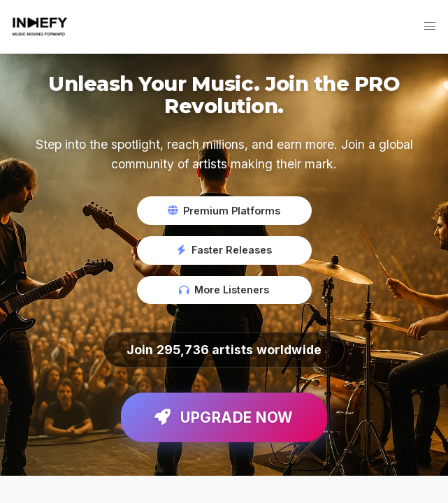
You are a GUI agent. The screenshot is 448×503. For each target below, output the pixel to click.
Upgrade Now (224, 417)
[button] (430, 27)
